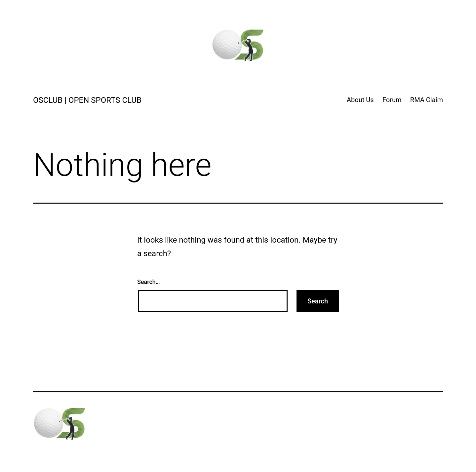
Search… (149, 282)
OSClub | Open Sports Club (87, 100)
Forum (392, 100)
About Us (360, 100)
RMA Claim (427, 100)
